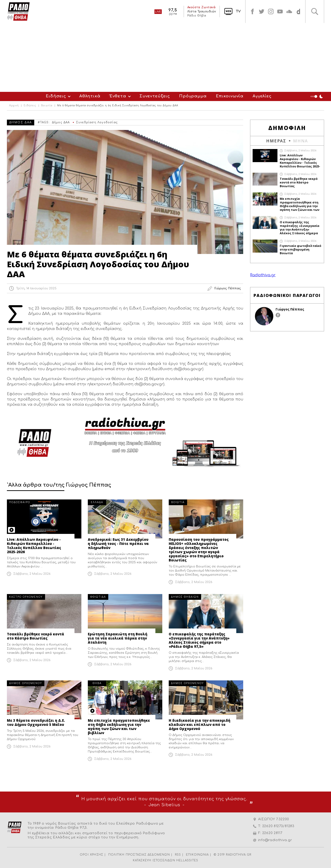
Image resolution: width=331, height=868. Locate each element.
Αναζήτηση (315, 11)
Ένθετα (118, 96)
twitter (262, 11)
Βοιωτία (47, 106)
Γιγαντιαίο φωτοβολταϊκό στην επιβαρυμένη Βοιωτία (301, 249)
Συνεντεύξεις (155, 96)
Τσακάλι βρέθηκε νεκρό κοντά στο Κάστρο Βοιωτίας (36, 636)
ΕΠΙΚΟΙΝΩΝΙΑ (197, 855)
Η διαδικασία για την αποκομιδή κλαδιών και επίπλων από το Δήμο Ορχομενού (200, 724)
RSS (178, 855)
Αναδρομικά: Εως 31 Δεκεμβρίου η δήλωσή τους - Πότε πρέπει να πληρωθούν (118, 544)
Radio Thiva (18, 11)
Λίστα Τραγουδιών (202, 11)
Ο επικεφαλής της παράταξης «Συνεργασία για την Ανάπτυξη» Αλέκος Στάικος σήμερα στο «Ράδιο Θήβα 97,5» (199, 640)
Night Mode (317, 96)
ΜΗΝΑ (301, 141)
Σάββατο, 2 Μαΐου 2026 (32, 574)
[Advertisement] (165, 57)
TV (238, 11)
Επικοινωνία (230, 96)
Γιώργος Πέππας (290, 309)
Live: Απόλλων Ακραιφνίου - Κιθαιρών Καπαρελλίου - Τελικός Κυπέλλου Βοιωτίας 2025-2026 (34, 546)
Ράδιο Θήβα (197, 16)
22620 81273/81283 (278, 826)
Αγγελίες (262, 96)
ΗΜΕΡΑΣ (276, 141)
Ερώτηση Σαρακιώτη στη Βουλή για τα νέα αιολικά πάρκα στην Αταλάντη (118, 638)
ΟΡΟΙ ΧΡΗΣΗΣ (91, 855)
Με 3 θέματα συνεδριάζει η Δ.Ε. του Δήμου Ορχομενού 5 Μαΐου (36, 722)
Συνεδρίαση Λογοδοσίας (97, 122)
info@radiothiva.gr (275, 840)
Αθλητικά (90, 96)
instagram (271, 11)
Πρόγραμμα (193, 96)
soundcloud (289, 11)
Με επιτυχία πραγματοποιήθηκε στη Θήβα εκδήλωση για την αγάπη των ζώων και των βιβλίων (119, 727)
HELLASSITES (187, 860)
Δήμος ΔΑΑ (61, 122)
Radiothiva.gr (263, 275)
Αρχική (14, 106)
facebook (252, 11)
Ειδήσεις (56, 96)
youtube (280, 11)
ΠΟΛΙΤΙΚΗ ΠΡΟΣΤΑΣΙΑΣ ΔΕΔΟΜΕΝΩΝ (139, 855)
